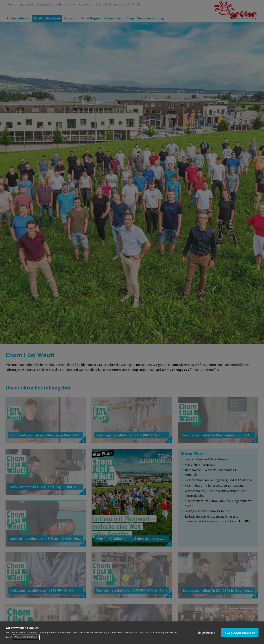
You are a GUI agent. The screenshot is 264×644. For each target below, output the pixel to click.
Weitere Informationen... (26, 637)
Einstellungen (206, 633)
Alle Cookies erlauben (240, 633)
